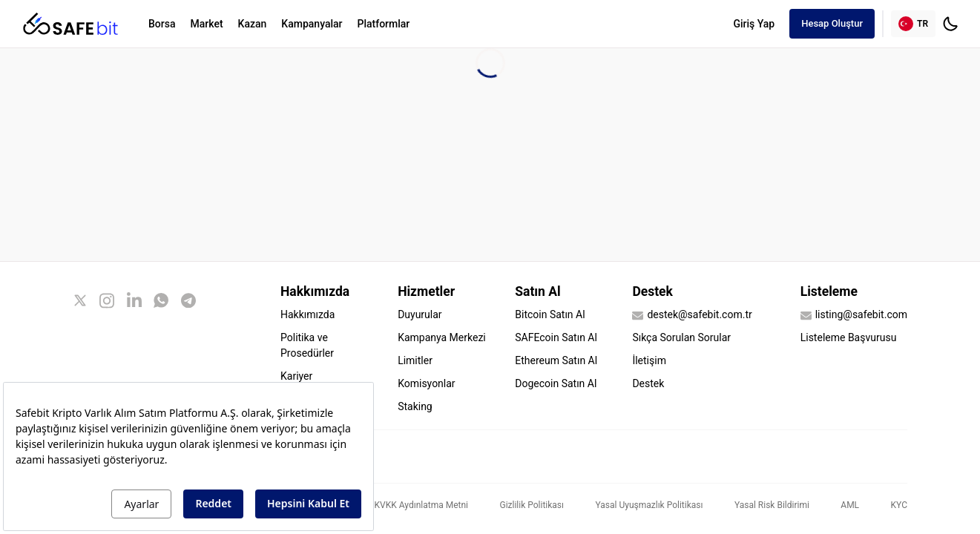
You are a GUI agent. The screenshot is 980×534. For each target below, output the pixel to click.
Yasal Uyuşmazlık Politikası (650, 505)
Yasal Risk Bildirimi (772, 505)
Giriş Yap (754, 24)
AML (850, 505)
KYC (899, 505)
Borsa (162, 24)
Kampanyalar (312, 24)
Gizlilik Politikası (532, 505)
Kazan (253, 24)
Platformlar (384, 24)
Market (206, 24)
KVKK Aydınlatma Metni (421, 505)
